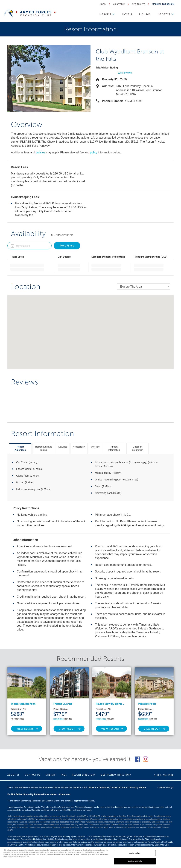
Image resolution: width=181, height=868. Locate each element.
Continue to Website (135, 861)
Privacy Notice (138, 787)
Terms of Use (118, 787)
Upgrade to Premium (163, 4)
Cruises (144, 14)
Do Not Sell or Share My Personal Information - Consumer (39, 794)
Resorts (106, 14)
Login (103, 4)
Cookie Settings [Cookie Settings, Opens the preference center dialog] (135, 853)
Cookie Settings (166, 787)
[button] (13, 78)
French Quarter (63, 704)
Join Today (119, 4)
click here (127, 842)
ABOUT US (14, 775)
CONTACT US (33, 775)
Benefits (166, 14)
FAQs (64, 775)
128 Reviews (125, 73)
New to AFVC (139, 4)
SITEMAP (51, 775)
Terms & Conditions (98, 787)
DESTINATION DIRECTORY (116, 775)
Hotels (126, 14)
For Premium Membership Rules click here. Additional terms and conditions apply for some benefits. (51, 801)
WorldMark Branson (23, 704)
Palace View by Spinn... (110, 704)
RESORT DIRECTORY (84, 775)
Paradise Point (147, 704)
